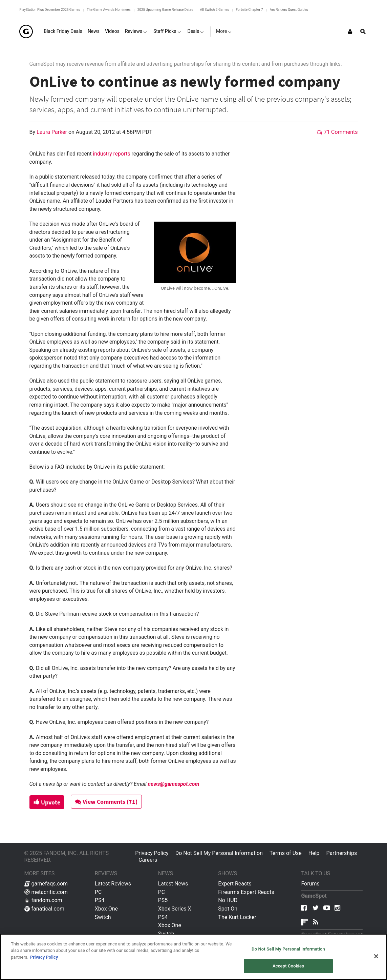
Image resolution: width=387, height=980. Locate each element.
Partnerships (342, 853)
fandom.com (43, 900)
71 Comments (337, 132)
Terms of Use (286, 853)
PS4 (100, 900)
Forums (310, 884)
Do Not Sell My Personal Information (219, 853)
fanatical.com (45, 909)
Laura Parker (52, 132)
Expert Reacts (235, 884)
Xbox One (106, 909)
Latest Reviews (113, 884)
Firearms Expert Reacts (246, 892)
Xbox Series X (175, 909)
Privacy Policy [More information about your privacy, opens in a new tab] (44, 957)
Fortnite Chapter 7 (249, 10)
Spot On (228, 909)
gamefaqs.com (46, 884)
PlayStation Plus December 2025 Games (50, 10)
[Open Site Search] (363, 32)
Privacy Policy (152, 853)
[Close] (376, 956)
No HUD (228, 900)
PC (98, 892)
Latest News (173, 884)
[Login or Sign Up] (350, 32)
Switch (103, 917)
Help (314, 853)
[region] (193, 957)
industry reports (111, 154)
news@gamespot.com (174, 784)
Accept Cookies (288, 966)
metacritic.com (46, 892)
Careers (148, 860)
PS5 (163, 900)
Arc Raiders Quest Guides (289, 10)
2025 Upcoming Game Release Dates (165, 10)
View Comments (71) (107, 802)
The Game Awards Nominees (109, 10)
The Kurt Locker (237, 917)
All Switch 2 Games (215, 10)
